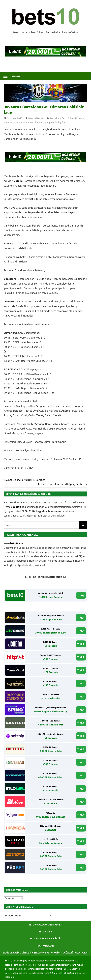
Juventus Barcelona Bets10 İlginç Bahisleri (62, 484)
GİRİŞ (81, 595)
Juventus (9, 122)
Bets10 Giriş (46, 932)
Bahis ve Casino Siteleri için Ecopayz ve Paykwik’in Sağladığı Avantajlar (45, 953)
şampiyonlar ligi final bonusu (29, 122)
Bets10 (65, 118)
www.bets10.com (14, 543)
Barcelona (55, 118)
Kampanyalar (46, 946)
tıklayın (23, 261)
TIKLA (81, 618)
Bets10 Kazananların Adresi (46, 925)
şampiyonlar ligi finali (56, 122)
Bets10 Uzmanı (36, 118)
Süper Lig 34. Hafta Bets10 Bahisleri (25, 480)
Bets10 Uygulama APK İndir (45, 938)
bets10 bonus (77, 118)
